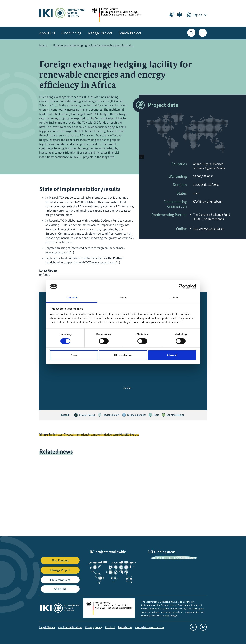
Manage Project (100, 33)
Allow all (172, 355)
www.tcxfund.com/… (60, 252)
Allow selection (123, 355)
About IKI (47, 33)
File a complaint (60, 580)
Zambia (127, 388)
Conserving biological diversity (167, 558)
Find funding (71, 33)
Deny (74, 355)
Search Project (130, 33)
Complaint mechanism (150, 627)
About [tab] (174, 298)
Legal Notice (47, 627)
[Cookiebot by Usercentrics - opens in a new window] (181, 286)
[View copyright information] (142, 157)
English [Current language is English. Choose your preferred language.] (197, 15)
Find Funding (60, 560)
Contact (110, 627)
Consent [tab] (72, 298)
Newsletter (125, 627)
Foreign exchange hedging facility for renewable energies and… (93, 45)
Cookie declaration (70, 627)
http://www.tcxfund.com (209, 229)
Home (43, 45)
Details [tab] (123, 298)
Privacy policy (93, 627)
